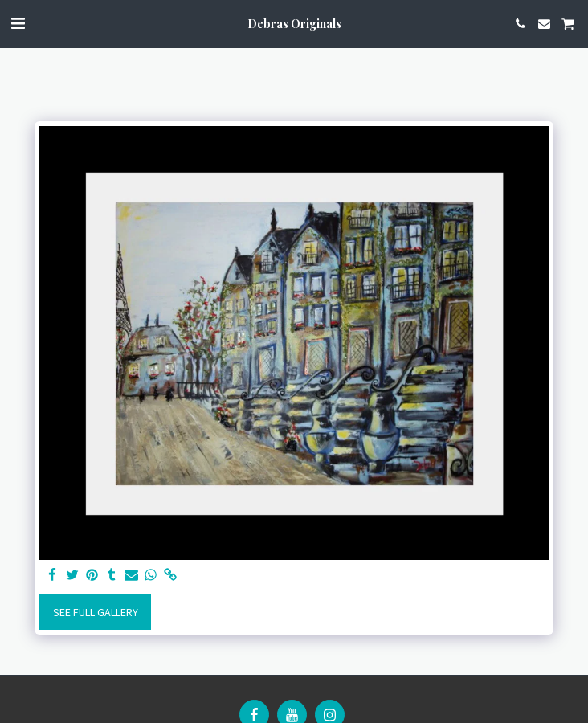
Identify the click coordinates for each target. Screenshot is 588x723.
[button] (18, 23)
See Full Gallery (96, 612)
